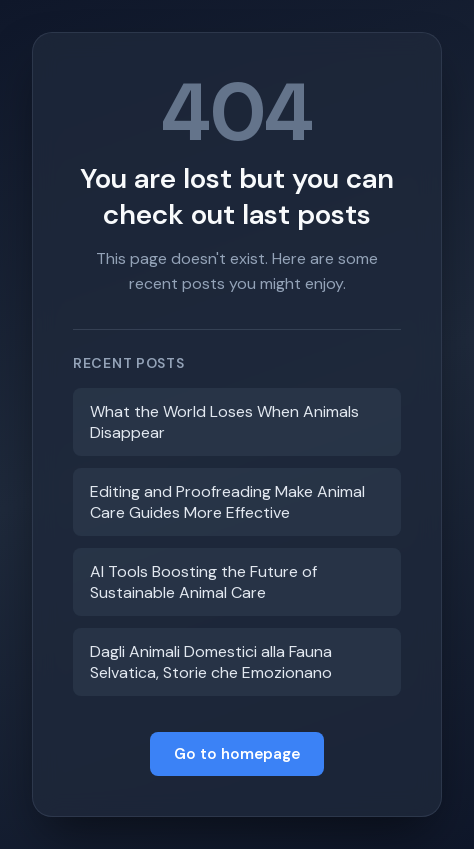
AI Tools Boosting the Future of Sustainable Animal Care (203, 582)
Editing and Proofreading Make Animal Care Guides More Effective (227, 502)
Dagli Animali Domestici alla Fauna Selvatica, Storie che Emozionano (211, 662)
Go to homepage (237, 754)
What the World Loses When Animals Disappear (224, 422)
